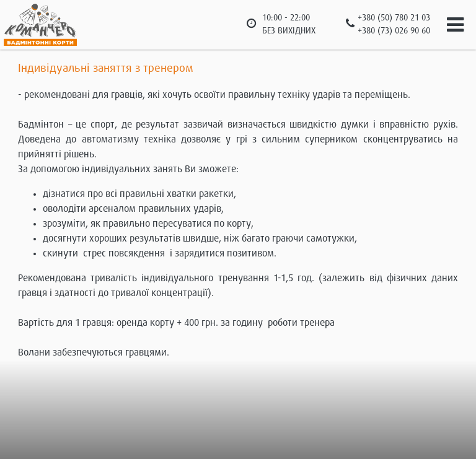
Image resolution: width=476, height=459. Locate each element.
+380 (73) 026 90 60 (394, 31)
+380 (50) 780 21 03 (394, 18)
